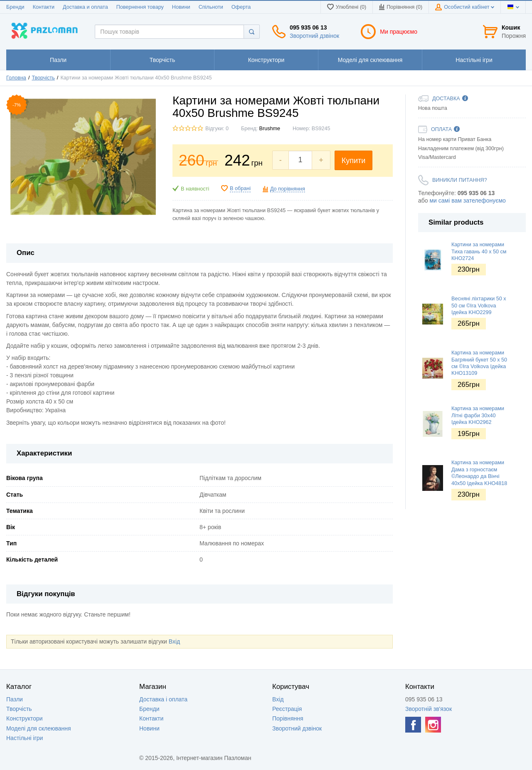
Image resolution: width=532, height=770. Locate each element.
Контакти (44, 7)
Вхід (174, 641)
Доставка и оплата (85, 7)
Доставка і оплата (163, 699)
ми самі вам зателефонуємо (467, 201)
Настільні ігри (25, 738)
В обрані (240, 188)
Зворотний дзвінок (314, 36)
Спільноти (211, 7)
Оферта (241, 7)
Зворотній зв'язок (429, 709)
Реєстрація (287, 709)
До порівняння (288, 189)
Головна (16, 78)
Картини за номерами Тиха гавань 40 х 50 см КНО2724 (479, 251)
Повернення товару (140, 7)
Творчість (43, 78)
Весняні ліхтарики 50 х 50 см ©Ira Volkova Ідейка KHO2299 (479, 306)
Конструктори (25, 718)
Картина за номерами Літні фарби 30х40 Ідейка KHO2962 (478, 415)
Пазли (15, 699)
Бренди (15, 7)
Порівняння (288, 718)
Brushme (270, 129)
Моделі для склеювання (39, 728)
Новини (181, 7)
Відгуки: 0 (217, 129)
